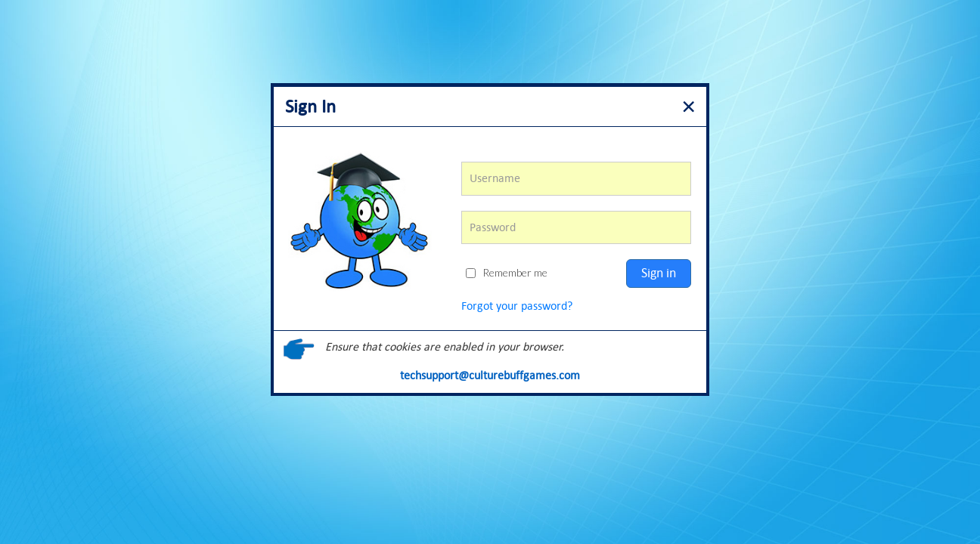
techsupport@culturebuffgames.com (490, 375)
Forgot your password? (517, 306)
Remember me (507, 272)
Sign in (659, 273)
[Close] (688, 105)
